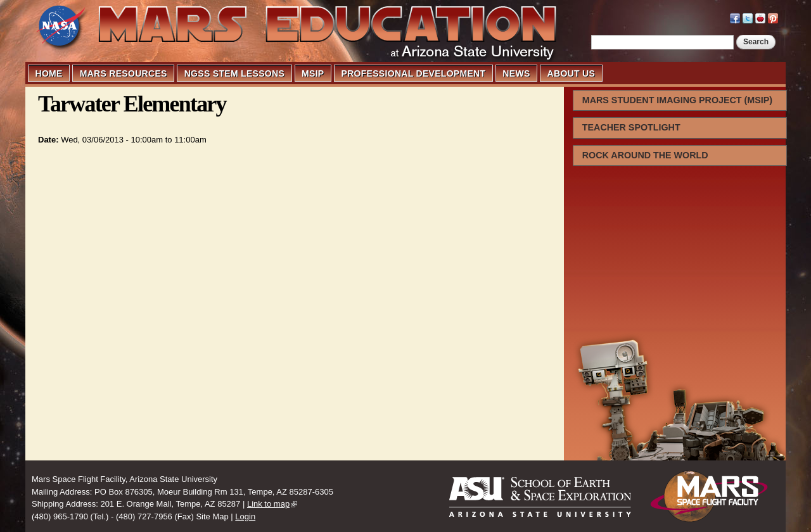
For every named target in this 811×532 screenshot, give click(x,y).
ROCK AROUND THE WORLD (645, 155)
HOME (49, 73)
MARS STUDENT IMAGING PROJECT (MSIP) (677, 100)
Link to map (268, 504)
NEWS (516, 73)
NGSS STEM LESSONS (234, 73)
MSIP (313, 73)
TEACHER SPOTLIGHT (631, 127)
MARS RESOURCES (124, 73)
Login (245, 516)
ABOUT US (572, 73)
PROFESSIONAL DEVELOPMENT (414, 73)
